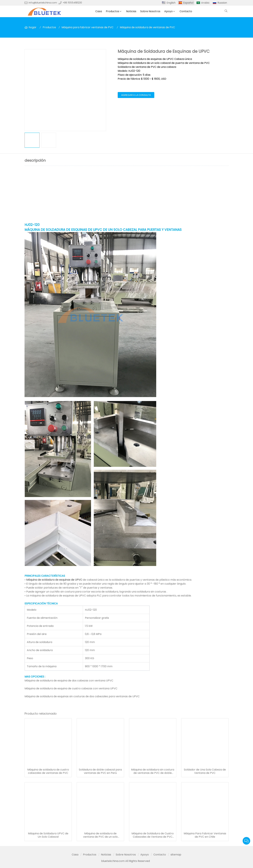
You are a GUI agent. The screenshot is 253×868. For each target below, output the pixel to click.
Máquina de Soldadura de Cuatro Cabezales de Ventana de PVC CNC (153, 835)
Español (188, 3)
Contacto (186, 11)
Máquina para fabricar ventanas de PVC (87, 27)
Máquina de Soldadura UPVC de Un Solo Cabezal (48, 835)
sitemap (176, 855)
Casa (99, 11)
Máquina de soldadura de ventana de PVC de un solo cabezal (100, 835)
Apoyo (168, 11)
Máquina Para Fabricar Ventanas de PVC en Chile (205, 835)
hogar (33, 27)
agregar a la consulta (136, 95)
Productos (113, 11)
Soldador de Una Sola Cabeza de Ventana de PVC (205, 771)
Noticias (131, 11)
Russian (222, 3)
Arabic (205, 3)
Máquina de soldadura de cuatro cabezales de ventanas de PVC (48, 771)
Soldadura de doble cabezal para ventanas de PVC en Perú (100, 771)
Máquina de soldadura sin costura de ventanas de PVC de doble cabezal (153, 771)
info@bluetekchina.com (43, 3)
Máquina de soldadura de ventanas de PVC (147, 27)
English (171, 3)
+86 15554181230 (72, 3)
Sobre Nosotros (150, 11)
